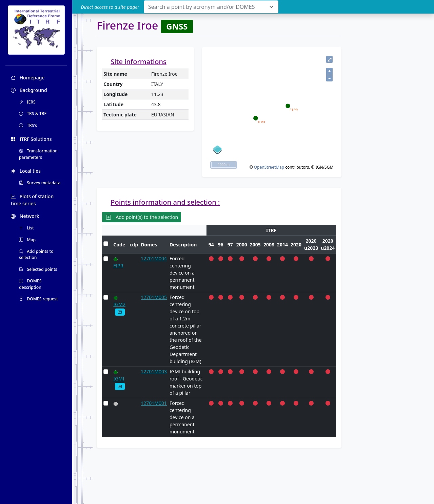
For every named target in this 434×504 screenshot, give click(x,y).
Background (29, 90)
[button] (120, 312)
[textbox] (207, 7)
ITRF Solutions (31, 139)
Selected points (38, 269)
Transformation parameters (38, 154)
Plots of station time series (32, 200)
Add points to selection (36, 254)
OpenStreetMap (269, 167)
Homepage (28, 78)
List (26, 228)
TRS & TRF (33, 114)
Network (25, 216)
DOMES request (38, 299)
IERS (27, 102)
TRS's (28, 125)
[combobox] (211, 7)
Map (27, 240)
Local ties (26, 171)
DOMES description (30, 284)
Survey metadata (40, 183)
